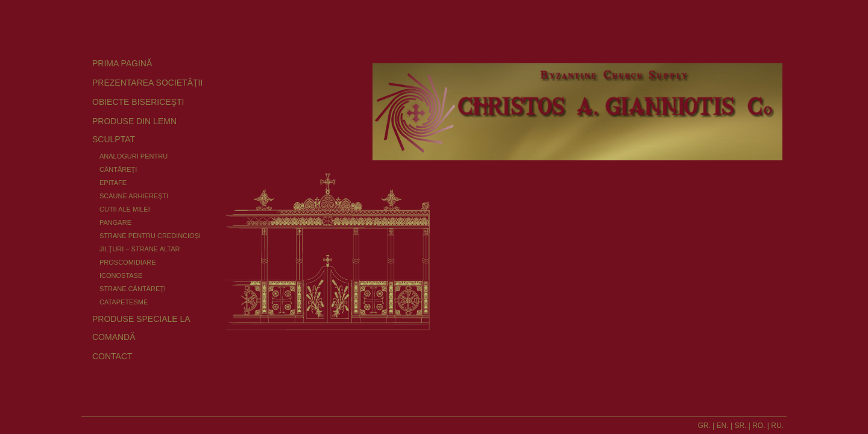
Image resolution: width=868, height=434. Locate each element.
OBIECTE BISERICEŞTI (138, 102)
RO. (759, 426)
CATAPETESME (124, 302)
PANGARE (115, 222)
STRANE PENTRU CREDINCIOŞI (150, 236)
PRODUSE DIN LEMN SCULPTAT (134, 130)
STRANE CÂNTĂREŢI (133, 289)
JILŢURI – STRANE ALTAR (140, 249)
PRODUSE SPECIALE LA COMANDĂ (141, 328)
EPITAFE (113, 183)
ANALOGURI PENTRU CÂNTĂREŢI (134, 163)
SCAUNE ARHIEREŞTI (134, 196)
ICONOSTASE (121, 275)
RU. (777, 426)
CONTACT (112, 356)
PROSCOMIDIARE (128, 262)
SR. (740, 426)
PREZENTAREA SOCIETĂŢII (147, 83)
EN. (723, 426)
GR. (704, 426)
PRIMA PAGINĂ (122, 63)
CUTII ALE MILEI (125, 209)
